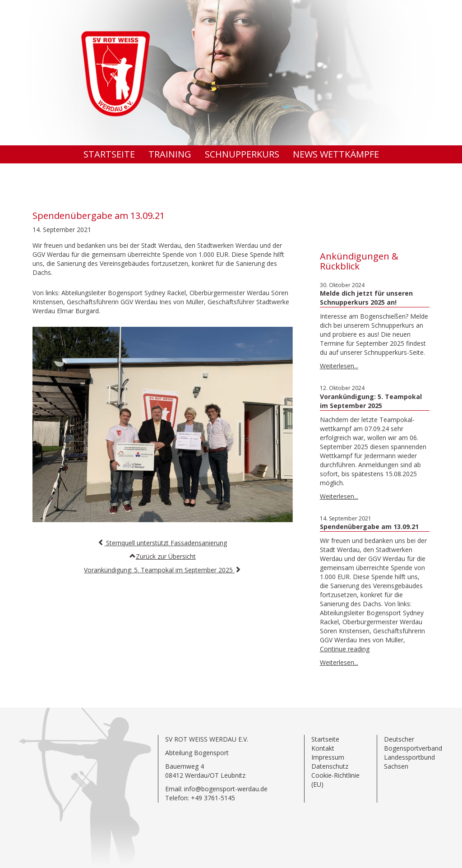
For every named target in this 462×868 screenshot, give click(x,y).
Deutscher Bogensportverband (413, 744)
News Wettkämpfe (336, 154)
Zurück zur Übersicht (166, 556)
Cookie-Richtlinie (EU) (335, 780)
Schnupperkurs (242, 154)
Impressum (328, 757)
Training (170, 154)
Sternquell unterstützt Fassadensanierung (166, 543)
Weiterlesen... (339, 366)
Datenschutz (330, 766)
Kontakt (323, 748)
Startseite (109, 154)
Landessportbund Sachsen (409, 762)
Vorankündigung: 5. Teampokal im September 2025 (159, 570)
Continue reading (345, 649)
